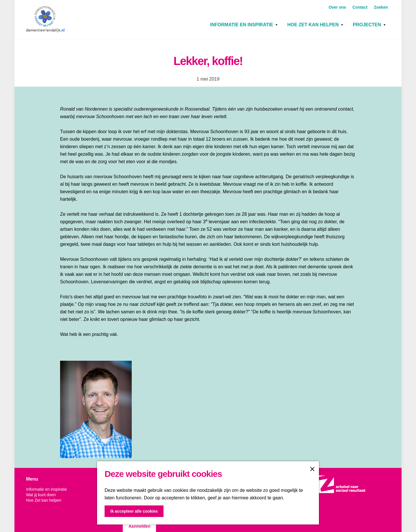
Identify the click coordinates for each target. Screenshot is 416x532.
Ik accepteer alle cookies (134, 511)
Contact (361, 7)
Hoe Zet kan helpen (313, 25)
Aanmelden (139, 526)
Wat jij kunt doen (41, 495)
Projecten (367, 25)
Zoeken (381, 7)
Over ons (338, 7)
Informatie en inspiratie (242, 25)
